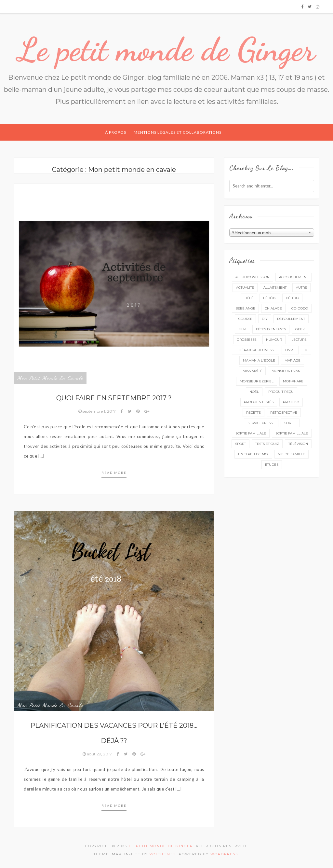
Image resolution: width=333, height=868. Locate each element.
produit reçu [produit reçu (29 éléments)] (281, 392)
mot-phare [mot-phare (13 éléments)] (293, 381)
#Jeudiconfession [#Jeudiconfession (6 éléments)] (253, 277)
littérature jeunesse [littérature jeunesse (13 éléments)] (256, 350)
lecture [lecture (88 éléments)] (299, 340)
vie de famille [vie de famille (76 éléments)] (292, 454)
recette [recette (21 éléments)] (253, 413)
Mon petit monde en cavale (50, 378)
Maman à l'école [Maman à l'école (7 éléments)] (259, 360)
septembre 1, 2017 (98, 411)
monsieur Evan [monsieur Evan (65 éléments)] (286, 371)
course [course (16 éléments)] (245, 319)
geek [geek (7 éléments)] (300, 329)
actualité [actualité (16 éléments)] (245, 288)
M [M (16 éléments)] (306, 350)
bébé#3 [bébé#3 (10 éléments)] (292, 298)
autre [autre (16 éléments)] (301, 288)
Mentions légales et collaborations (178, 132)
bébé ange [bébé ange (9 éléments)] (245, 308)
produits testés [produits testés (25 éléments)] (259, 402)
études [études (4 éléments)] (272, 465)
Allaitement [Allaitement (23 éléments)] (275, 288)
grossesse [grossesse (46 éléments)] (247, 340)
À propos (116, 132)
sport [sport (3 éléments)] (240, 444)
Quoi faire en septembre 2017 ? (114, 398)
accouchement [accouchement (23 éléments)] (293, 277)
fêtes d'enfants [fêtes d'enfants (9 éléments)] (271, 329)
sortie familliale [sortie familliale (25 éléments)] (292, 433)
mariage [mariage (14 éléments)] (293, 360)
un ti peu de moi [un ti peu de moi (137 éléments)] (253, 454)
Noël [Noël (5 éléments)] (254, 392)
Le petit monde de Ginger (166, 49)
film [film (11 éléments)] (242, 329)
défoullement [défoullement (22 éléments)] (291, 319)
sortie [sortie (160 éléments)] (290, 423)
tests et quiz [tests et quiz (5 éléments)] (267, 444)
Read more (114, 473)
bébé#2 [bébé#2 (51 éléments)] (270, 298)
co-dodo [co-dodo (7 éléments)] (300, 308)
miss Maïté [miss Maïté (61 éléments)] (252, 371)
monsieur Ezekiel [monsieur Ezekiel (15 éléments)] (257, 381)
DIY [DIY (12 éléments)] (265, 319)
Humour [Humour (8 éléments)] (274, 340)
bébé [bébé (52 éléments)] (249, 298)
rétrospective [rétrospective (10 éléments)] (284, 413)
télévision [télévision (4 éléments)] (298, 444)
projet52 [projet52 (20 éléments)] (291, 402)
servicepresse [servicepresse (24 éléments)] (261, 423)
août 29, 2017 (98, 754)
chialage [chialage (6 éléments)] (273, 308)
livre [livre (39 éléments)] (290, 350)
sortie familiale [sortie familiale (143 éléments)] (251, 433)
